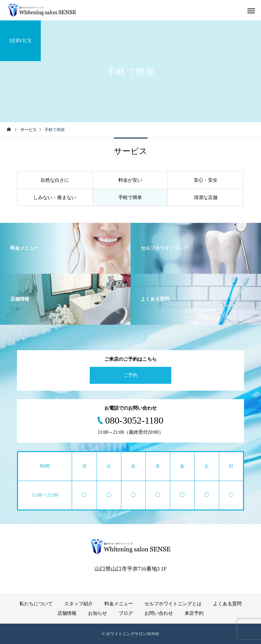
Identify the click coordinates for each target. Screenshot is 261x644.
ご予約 (130, 375)
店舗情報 (67, 613)
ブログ (126, 613)
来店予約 (194, 613)
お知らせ (98, 613)
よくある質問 (227, 604)
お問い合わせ (159, 613)
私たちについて (36, 604)
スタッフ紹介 (79, 604)
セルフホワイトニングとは (173, 604)
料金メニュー (119, 604)
